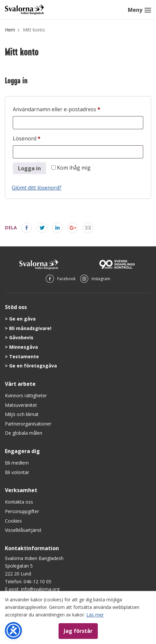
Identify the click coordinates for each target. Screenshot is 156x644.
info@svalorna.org (40, 589)
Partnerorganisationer (28, 424)
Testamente (24, 356)
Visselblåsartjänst (23, 530)
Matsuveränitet (21, 405)
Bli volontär (17, 472)
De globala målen (24, 433)
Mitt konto (34, 30)
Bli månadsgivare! (30, 328)
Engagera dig (22, 451)
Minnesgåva (24, 347)
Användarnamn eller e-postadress (73, 108)
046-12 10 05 (37, 582)
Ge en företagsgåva (33, 366)
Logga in (29, 168)
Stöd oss (16, 307)
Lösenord (43, 138)
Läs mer (95, 615)
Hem (10, 30)
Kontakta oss (19, 502)
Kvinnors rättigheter (26, 395)
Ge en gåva (22, 319)
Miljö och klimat (22, 414)
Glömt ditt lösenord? (37, 188)
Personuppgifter (22, 511)
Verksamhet (21, 490)
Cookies (13, 521)
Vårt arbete (20, 384)
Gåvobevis (21, 337)
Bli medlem (17, 463)
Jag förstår (78, 631)
